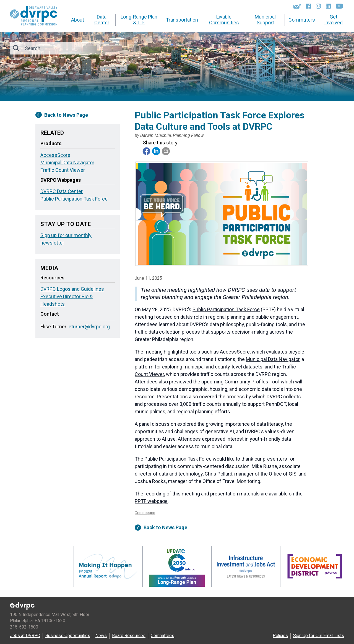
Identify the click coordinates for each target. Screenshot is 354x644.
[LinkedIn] (328, 6)
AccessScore (235, 352)
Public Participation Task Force (226, 309)
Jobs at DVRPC (25, 636)
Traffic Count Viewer (63, 170)
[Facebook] (308, 6)
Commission (145, 513)
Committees (162, 636)
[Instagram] (318, 6)
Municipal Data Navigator (273, 359)
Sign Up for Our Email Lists (319, 636)
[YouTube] (339, 6)
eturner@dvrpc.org (89, 327)
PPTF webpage (151, 501)
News (101, 636)
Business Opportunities (68, 636)
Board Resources (129, 636)
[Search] (55, 48)
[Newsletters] (297, 6)
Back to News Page (161, 528)
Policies (280, 636)
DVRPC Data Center (62, 191)
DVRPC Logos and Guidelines (72, 289)
